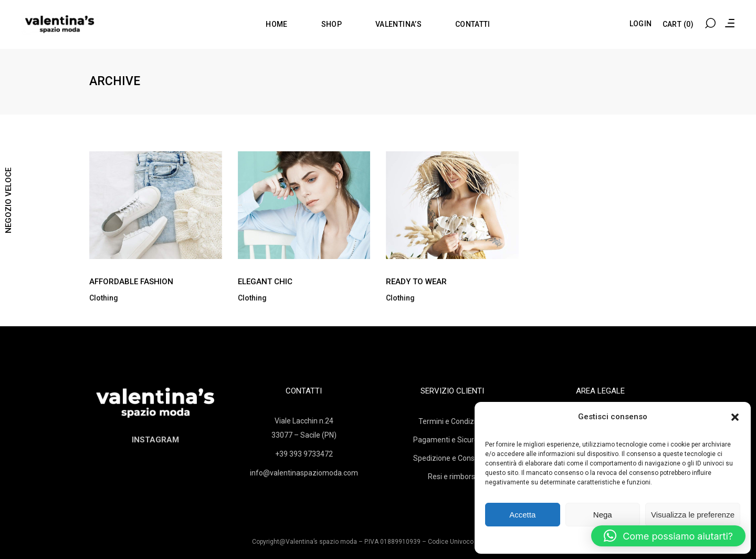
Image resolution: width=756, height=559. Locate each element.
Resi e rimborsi (452, 477)
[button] (735, 417)
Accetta (522, 515)
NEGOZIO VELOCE (8, 200)
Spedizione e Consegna (452, 458)
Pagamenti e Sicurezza (452, 440)
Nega (603, 515)
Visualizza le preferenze (693, 515)
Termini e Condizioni (452, 421)
